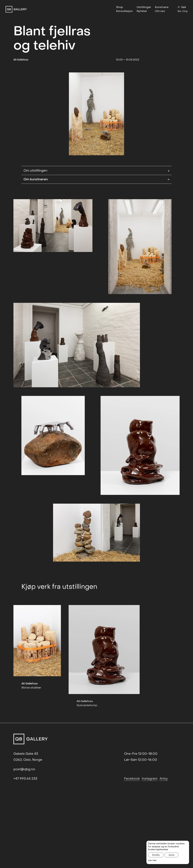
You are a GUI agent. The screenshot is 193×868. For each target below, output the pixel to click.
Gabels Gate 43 (26, 754)
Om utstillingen (96, 170)
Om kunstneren (96, 179)
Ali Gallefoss (21, 60)
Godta (156, 855)
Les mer (152, 860)
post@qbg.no (24, 769)
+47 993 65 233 (25, 779)
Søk (182, 7)
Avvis (172, 855)
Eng (185, 11)
